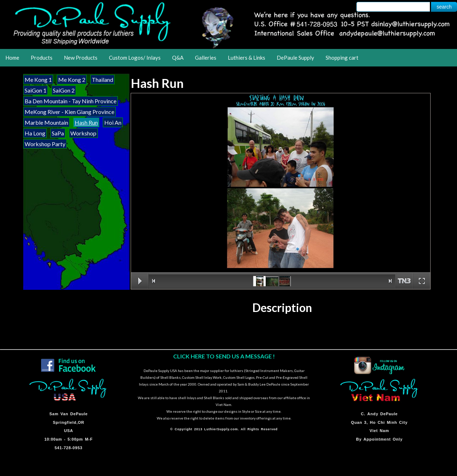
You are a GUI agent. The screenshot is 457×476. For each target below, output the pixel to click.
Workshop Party (45, 144)
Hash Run (86, 122)
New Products (81, 58)
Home (12, 58)
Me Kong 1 (38, 80)
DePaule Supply (295, 58)
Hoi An (113, 122)
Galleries (206, 58)
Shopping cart (342, 58)
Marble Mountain (46, 122)
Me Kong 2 (72, 80)
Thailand (102, 80)
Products (42, 58)
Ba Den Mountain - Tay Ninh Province (71, 101)
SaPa (58, 133)
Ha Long (35, 133)
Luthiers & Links (247, 58)
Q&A (178, 58)
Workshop (83, 133)
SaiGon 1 (36, 90)
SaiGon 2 (64, 90)
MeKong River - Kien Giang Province (69, 112)
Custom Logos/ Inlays (135, 58)
